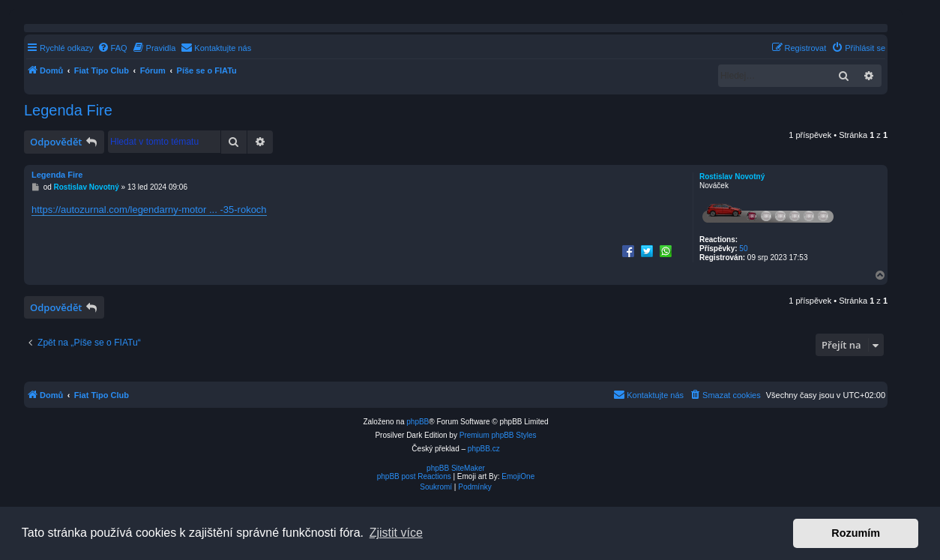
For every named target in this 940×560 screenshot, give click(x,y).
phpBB (418, 422)
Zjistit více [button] (396, 533)
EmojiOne (518, 476)
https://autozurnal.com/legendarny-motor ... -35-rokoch (149, 210)
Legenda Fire (68, 110)
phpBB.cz (484, 449)
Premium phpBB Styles (498, 435)
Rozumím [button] (856, 533)
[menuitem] (112, 48)
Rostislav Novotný (732, 177)
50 (743, 249)
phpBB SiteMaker (456, 468)
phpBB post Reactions (414, 476)
